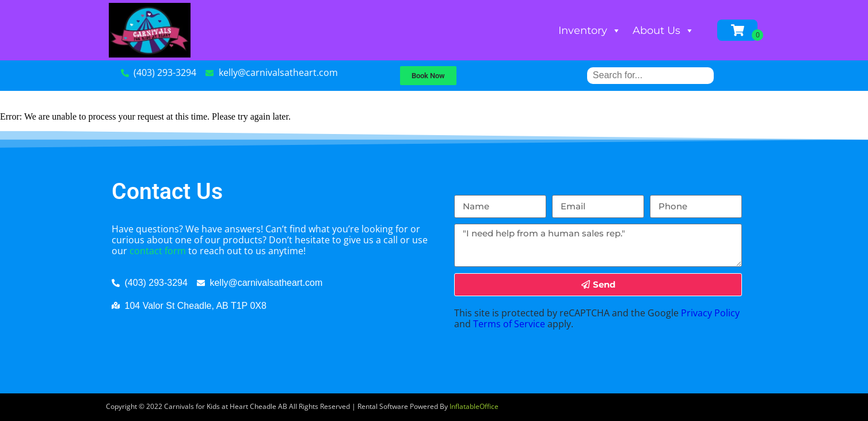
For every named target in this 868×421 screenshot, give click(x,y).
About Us (663, 30)
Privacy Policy (710, 313)
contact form (158, 251)
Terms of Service (509, 324)
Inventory (590, 30)
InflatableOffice (474, 406)
